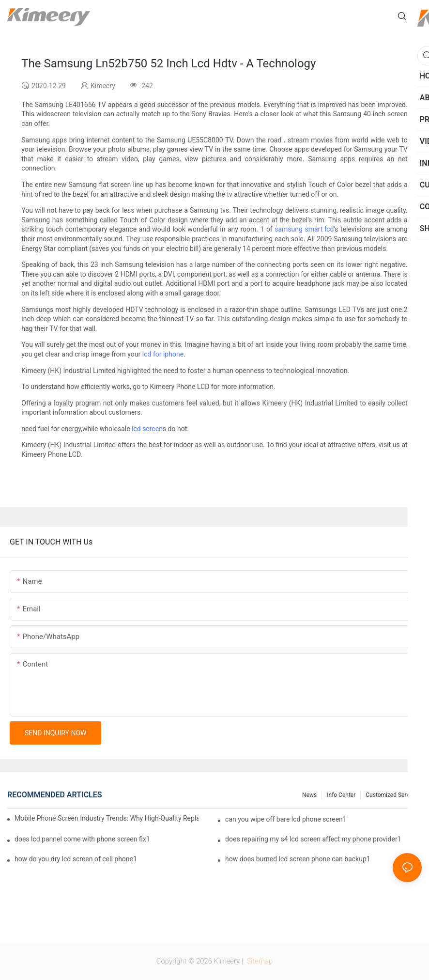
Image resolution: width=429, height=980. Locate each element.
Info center (341, 795)
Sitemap (259, 961)
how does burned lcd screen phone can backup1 (298, 859)
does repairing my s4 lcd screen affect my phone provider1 (313, 839)
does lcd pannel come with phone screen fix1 (82, 839)
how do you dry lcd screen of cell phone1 (76, 859)
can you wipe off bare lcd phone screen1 (286, 819)
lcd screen (147, 429)
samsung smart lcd (304, 229)
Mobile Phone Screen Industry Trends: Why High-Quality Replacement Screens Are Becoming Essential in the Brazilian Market (107, 818)
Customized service (391, 795)
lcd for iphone (163, 354)
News (309, 795)
